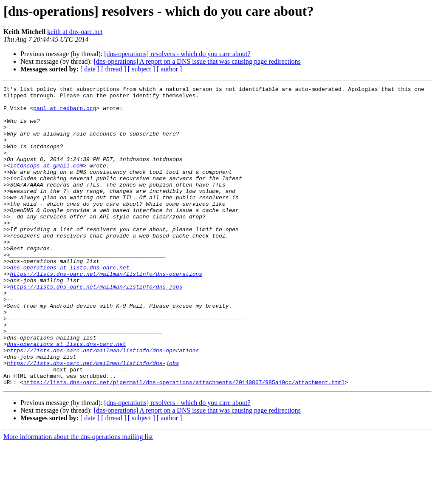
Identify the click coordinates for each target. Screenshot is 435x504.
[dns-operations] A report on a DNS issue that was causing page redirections (197, 61)
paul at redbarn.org (65, 113)
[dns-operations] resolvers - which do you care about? (177, 54)
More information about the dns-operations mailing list (78, 497)
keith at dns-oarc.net (75, 32)
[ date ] (90, 69)
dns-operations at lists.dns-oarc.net (70, 304)
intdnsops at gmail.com (47, 182)
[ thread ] (114, 69)
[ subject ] (141, 69)
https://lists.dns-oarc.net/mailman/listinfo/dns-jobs (96, 327)
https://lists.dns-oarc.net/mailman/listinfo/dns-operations (106, 312)
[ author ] (169, 69)
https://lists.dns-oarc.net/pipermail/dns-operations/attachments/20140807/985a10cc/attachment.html (184, 442)
